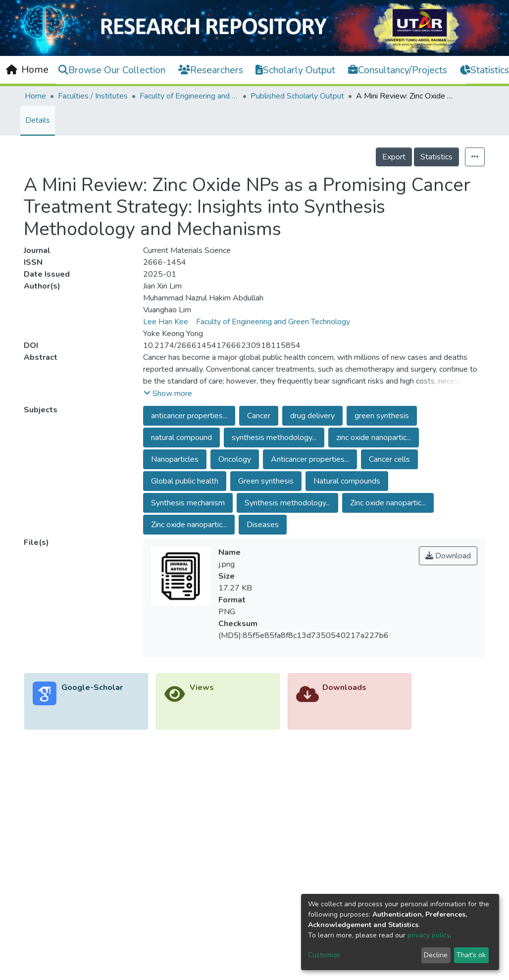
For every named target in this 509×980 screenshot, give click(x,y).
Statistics (436, 157)
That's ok (471, 955)
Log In (481, 69)
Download (448, 556)
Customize (324, 955)
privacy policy (429, 935)
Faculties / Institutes (93, 96)
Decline (436, 955)
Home (35, 96)
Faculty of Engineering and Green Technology (189, 96)
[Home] (27, 70)
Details (38, 120)
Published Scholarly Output (297, 96)
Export (394, 157)
